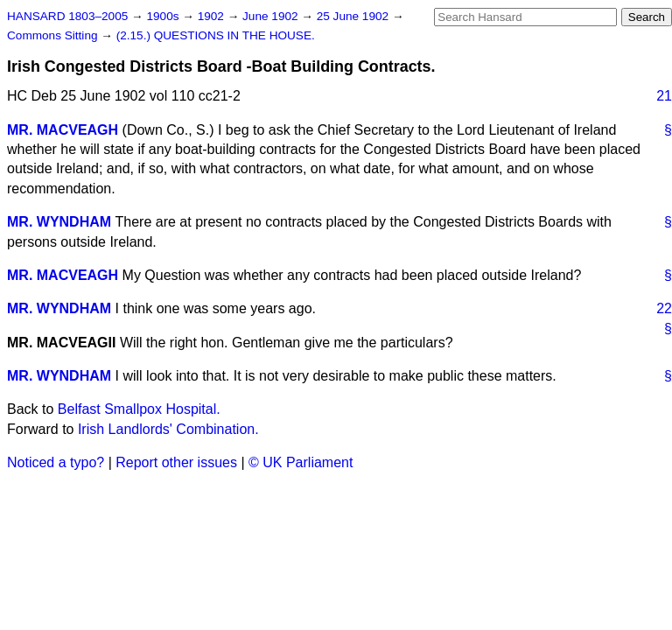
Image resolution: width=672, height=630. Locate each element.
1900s (164, 16)
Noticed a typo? (56, 462)
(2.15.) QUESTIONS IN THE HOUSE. (216, 35)
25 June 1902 (354, 16)
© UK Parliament (301, 462)
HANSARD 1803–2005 (67, 16)
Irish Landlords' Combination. (168, 429)
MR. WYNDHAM (59, 222)
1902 (213, 16)
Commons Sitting (54, 35)
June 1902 (272, 16)
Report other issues (176, 462)
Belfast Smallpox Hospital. (139, 409)
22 (664, 308)
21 (664, 96)
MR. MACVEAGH (63, 130)
